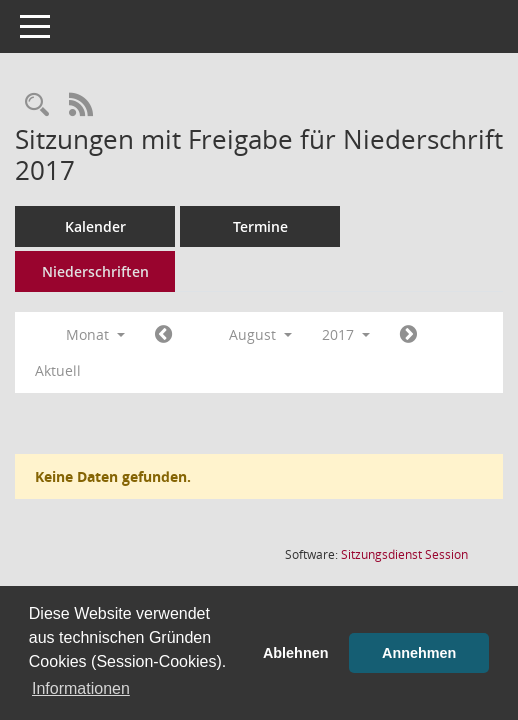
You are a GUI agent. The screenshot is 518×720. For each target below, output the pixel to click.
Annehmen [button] (419, 653)
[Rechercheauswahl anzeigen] (37, 105)
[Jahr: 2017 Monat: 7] (163, 335)
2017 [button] (346, 334)
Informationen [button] (81, 688)
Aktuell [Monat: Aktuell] (58, 370)
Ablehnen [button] (296, 653)
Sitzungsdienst (404, 554)
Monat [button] (95, 334)
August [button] (260, 334)
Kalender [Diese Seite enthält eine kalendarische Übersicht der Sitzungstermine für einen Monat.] (95, 226)
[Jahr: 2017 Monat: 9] (408, 335)
